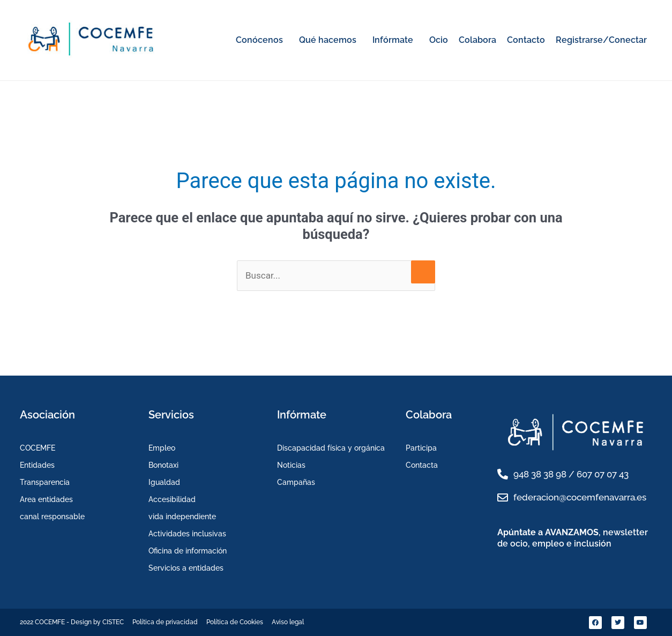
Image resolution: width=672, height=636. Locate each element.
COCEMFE (38, 448)
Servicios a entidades (186, 568)
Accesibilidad (172, 499)
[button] (262, 40)
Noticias (291, 465)
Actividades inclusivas (187, 534)
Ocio (439, 40)
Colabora (477, 40)
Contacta (422, 465)
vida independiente (182, 517)
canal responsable (52, 517)
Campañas (296, 482)
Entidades (37, 465)
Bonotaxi (163, 465)
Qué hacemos (328, 40)
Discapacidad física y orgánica (331, 448)
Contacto (526, 40)
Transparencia (45, 482)
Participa (421, 448)
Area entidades (46, 499)
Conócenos (259, 40)
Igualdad (164, 482)
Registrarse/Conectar (601, 40)
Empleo (162, 448)
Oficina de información (188, 551)
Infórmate (393, 40)
